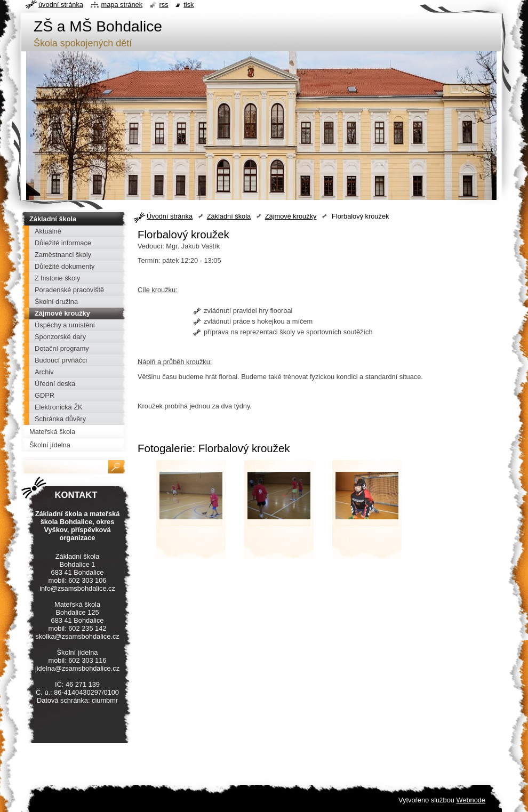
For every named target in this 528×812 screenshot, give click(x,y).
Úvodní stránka (170, 216)
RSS (164, 5)
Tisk (189, 5)
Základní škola (229, 216)
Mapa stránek (122, 5)
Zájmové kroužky (291, 216)
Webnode (471, 800)
